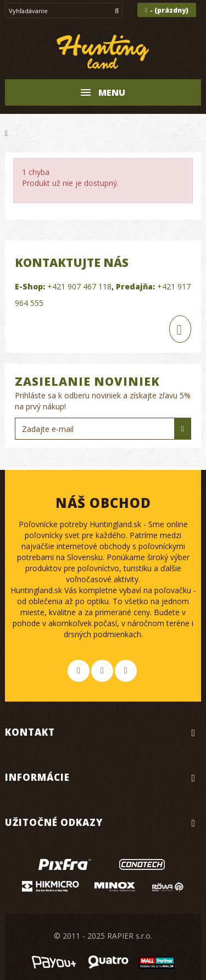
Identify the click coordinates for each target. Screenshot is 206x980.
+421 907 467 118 (79, 286)
